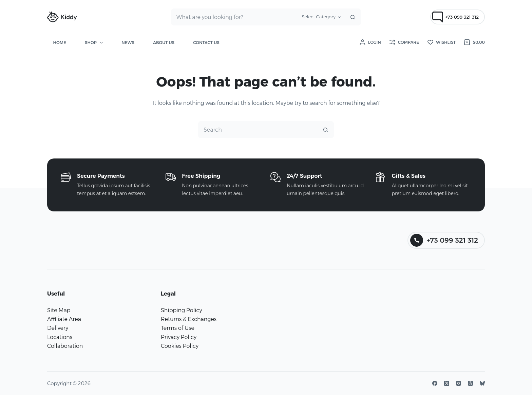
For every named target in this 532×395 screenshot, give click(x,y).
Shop (95, 43)
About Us (164, 43)
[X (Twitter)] (447, 383)
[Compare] (404, 42)
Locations (60, 337)
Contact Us (206, 43)
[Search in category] (321, 17)
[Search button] (353, 17)
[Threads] (470, 383)
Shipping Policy (181, 310)
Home (60, 43)
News (128, 43)
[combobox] (235, 17)
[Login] (370, 42)
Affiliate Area (64, 319)
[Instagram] (459, 383)
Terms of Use (178, 328)
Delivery (58, 328)
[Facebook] (435, 383)
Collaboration (65, 346)
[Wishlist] (442, 42)
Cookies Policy (180, 346)
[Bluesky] (482, 383)
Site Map (59, 310)
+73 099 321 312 (455, 17)
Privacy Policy (179, 337)
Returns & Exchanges (189, 319)
